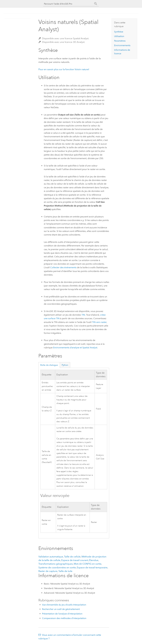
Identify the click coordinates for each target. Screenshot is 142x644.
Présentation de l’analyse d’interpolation (62, 614)
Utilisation (119, 36)
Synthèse (119, 32)
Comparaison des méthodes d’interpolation (64, 618)
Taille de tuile (65, 571)
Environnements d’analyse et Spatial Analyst (75, 348)
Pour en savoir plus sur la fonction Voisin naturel (64, 69)
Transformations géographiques (56, 564)
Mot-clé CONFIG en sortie (88, 564)
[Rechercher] (96, 4)
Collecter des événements (63, 267)
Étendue (94, 560)
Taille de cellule (72, 557)
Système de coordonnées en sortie (57, 567)
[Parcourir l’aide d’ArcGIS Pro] (68, 4)
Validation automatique (51, 557)
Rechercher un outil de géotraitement (61, 609)
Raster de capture (48, 571)
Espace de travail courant (75, 560)
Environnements (122, 45)
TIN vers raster (99, 322)
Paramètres (120, 41)
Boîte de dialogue (49, 365)
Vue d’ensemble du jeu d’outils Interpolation (64, 605)
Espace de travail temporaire (92, 567)
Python (65, 365)
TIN (83, 315)
